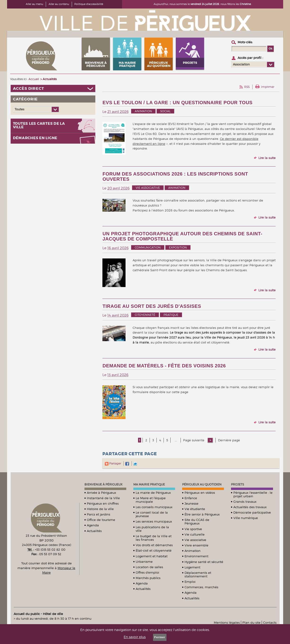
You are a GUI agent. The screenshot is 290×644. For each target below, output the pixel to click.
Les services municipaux (154, 521)
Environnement (196, 556)
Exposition (178, 247)
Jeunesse (191, 503)
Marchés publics (148, 578)
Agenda (93, 525)
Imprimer (268, 87)
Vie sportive (193, 529)
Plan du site (251, 623)
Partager (113, 463)
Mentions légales (227, 623)
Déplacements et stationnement (198, 574)
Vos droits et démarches (154, 545)
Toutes (19, 109)
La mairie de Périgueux (153, 493)
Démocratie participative (252, 512)
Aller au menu (34, 4)
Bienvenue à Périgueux (103, 484)
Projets (237, 484)
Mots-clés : (245, 42)
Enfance (191, 498)
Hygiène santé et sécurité (204, 562)
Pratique (171, 315)
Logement (192, 567)
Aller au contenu (59, 4)
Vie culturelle (195, 534)
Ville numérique (246, 518)
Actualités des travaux (250, 507)
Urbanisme (144, 562)
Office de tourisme (101, 520)
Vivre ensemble (196, 545)
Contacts (270, 623)
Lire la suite (267, 158)
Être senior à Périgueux (202, 514)
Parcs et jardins (99, 514)
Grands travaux (245, 502)
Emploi (190, 582)
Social (165, 111)
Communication (148, 247)
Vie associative (148, 188)
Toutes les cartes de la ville (39, 125)
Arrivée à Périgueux (101, 493)
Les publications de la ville (152, 529)
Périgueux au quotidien (202, 484)
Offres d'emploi (147, 572)
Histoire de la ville (100, 509)
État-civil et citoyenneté (154, 550)
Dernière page (229, 440)
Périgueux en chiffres (103, 503)
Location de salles (149, 567)
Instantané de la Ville (103, 498)
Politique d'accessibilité (89, 4)
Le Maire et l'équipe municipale (151, 500)
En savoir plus (135, 637)
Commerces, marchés (201, 587)
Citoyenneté (145, 315)
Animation (143, 111)
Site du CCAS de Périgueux (197, 522)
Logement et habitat (152, 556)
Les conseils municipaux (154, 507)
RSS (247, 87)
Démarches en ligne (35, 138)
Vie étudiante (195, 509)
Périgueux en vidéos (200, 493)
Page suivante (194, 440)
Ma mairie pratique (149, 484)
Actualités (94, 531)
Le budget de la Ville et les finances (154, 538)
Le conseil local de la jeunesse (152, 514)
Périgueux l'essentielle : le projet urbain (253, 494)
